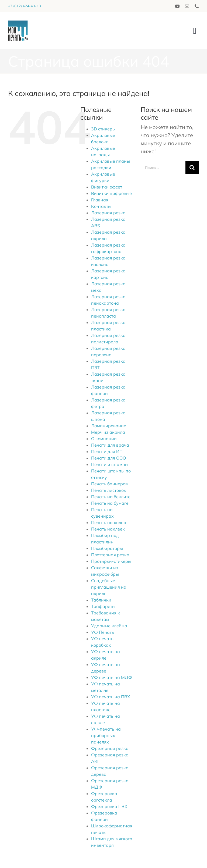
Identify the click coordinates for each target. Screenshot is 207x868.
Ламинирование (109, 426)
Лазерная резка (108, 213)
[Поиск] (192, 168)
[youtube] (177, 6)
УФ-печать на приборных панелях (106, 735)
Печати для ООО (108, 458)
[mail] (187, 6)
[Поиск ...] (163, 168)
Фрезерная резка (110, 748)
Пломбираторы (107, 548)
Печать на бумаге (110, 503)
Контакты (101, 206)
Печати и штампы (110, 464)
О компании (104, 439)
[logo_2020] (18, 23)
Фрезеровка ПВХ (109, 806)
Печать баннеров (109, 484)
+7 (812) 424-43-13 (25, 6)
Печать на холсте (109, 522)
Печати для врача (110, 445)
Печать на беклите (111, 497)
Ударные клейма (109, 626)
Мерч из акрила (108, 432)
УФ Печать (103, 632)
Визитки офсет (107, 187)
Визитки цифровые (111, 193)
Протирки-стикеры (111, 561)
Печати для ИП (107, 451)
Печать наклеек (108, 529)
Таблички (101, 600)
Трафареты (103, 606)
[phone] (197, 6)
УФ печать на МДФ (112, 677)
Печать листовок (109, 490)
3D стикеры (103, 129)
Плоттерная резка (110, 555)
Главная (100, 200)
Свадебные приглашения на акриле (109, 587)
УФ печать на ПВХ (111, 697)
